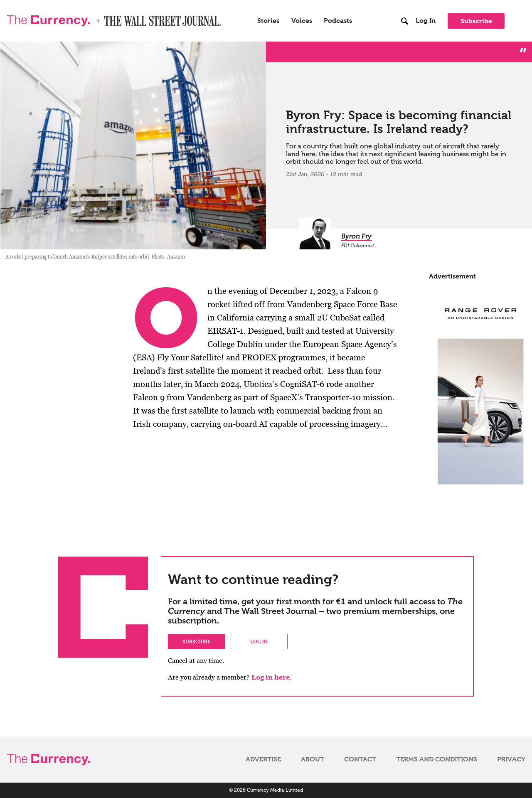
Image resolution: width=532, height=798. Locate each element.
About (313, 759)
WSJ (111, 18)
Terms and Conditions (437, 759)
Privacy (511, 759)
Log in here (271, 677)
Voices (302, 21)
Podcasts (338, 21)
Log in (259, 641)
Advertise (263, 759)
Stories (268, 21)
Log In (426, 21)
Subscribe (476, 21)
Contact (360, 759)
